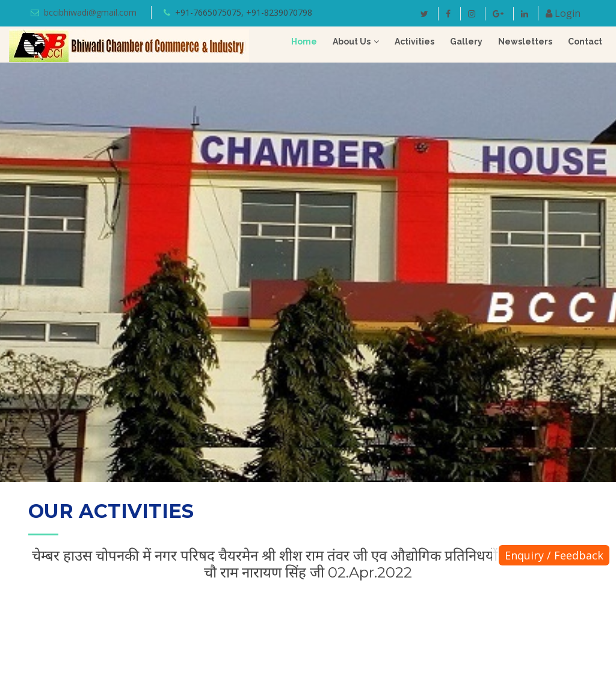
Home (304, 42)
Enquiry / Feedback (554, 555)
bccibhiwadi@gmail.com (90, 12)
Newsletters (525, 42)
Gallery (466, 42)
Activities (414, 42)
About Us (352, 42)
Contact (585, 42)
